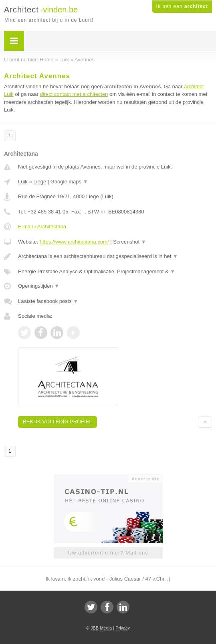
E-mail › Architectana (42, 227)
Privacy (123, 628)
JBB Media (101, 628)
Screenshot (129, 242)
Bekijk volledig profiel (58, 422)
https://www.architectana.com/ (74, 242)
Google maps (69, 182)
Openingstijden (39, 286)
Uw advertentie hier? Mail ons (108, 553)
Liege (40, 182)
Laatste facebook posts (48, 301)
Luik (23, 182)
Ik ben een (182, 6)
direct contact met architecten (74, 94)
